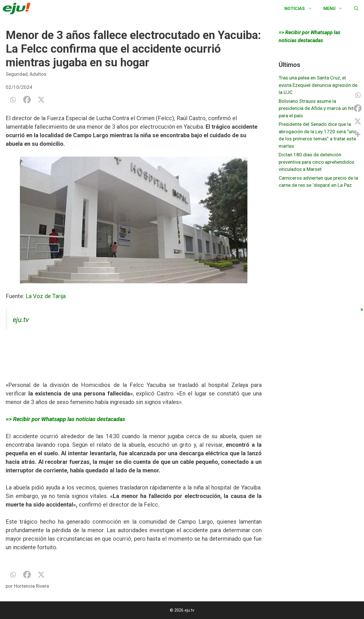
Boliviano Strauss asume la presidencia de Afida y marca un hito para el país (318, 108)
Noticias (301, 9)
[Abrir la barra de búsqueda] (356, 9)
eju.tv (21, 320)
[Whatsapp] (13, 100)
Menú (336, 9)
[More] (358, 134)
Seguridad (17, 74)
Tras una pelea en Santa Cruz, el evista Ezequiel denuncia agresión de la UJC (318, 85)
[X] (41, 100)
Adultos (38, 74)
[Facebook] (27, 100)
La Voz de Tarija (45, 296)
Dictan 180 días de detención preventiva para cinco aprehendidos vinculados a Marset (317, 162)
